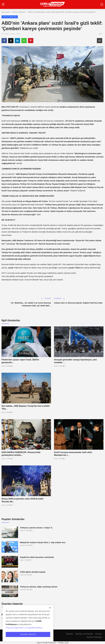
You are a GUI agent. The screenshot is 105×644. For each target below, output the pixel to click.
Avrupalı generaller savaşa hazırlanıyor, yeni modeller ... (75, 361)
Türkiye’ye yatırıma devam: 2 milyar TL (36, 528)
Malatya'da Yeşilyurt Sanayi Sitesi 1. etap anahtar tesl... (43, 542)
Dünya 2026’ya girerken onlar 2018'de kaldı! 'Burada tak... (23, 500)
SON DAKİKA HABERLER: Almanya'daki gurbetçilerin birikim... (21, 454)
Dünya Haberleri (19, 12)
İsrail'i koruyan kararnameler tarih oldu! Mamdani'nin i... (73, 454)
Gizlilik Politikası (94, 637)
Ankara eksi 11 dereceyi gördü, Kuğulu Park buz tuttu (78, 303)
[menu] (3, 4)
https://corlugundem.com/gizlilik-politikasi (24, 628)
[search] (102, 4)
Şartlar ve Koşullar (84, 634)
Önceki (46, 298)
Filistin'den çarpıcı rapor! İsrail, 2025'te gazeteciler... (20, 361)
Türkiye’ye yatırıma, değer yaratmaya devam (39, 587)
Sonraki (59, 298)
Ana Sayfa (6, 12)
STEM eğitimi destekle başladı (33, 572)
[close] (50, 608)
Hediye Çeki (63, 643)
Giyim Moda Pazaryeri (46, 643)
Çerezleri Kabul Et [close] (28, 634)
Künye (98, 634)
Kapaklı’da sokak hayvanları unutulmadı (37, 557)
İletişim (70, 634)
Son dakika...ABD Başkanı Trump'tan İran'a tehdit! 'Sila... (26, 407)
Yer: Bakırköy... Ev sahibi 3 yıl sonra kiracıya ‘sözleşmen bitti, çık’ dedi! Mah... (31, 304)
